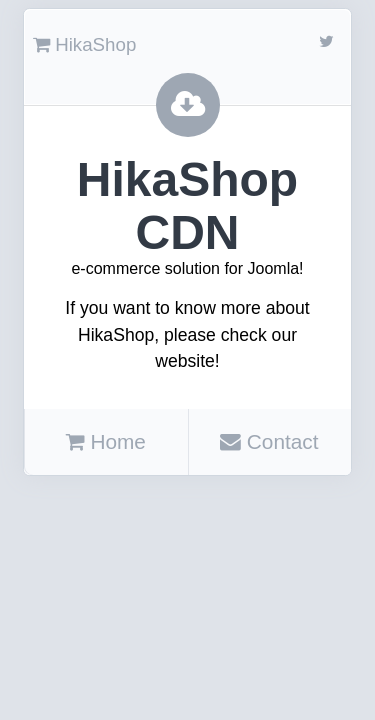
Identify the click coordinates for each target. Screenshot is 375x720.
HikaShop (84, 44)
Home (106, 441)
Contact (269, 441)
